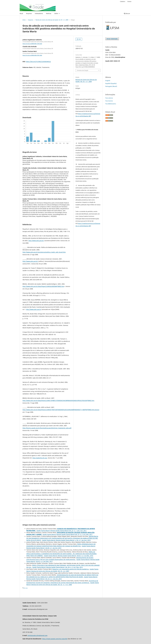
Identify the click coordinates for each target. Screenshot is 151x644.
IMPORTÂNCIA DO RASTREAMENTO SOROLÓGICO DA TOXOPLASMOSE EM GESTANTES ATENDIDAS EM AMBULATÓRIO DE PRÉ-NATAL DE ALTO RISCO (62, 538)
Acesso (129, 1)
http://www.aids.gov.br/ (36, 241)
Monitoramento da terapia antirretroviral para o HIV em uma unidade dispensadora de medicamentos (60, 559)
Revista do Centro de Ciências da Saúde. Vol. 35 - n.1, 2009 (52, 20)
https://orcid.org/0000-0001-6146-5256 (32, 44)
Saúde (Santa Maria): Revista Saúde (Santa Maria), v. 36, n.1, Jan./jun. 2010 (66, 540)
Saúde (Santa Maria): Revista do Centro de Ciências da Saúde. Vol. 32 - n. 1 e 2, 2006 (63, 584)
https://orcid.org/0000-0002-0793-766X (32, 55)
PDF (79, 39)
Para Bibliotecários (111, 104)
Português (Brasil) (111, 86)
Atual (21, 13)
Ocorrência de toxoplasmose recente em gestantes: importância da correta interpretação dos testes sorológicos (62, 582)
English (108, 81)
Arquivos (29, 13)
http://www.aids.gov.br (34, 309)
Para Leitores (109, 98)
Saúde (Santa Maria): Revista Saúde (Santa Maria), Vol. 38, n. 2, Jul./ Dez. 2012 (58, 567)
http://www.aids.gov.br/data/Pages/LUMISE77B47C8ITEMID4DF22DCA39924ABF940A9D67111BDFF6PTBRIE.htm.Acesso (61, 410)
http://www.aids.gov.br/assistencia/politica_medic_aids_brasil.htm (44, 252)
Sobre (56, 13)
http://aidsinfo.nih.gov (40, 458)
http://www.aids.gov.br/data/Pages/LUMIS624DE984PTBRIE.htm (43, 286)
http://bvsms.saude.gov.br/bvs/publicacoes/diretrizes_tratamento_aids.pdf (47, 428)
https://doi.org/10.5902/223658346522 (38, 62)
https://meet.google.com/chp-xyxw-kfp (55, 639)
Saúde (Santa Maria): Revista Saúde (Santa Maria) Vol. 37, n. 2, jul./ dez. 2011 (68, 534)
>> (27, 588)
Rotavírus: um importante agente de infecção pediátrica (71, 569)
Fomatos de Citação (83, 70)
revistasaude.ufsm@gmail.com (37, 635)
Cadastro (123, 1)
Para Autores (109, 101)
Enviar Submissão (112, 39)
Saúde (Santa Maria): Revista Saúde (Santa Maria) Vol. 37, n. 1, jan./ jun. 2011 (62, 531)
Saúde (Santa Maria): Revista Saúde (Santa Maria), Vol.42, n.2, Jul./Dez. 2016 (69, 556)
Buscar (127, 13)
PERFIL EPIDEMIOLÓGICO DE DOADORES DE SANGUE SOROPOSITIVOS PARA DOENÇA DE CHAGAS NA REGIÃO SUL (61, 545)
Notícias (49, 13)
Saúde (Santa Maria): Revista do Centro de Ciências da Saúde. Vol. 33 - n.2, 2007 (62, 570)
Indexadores (39, 13)
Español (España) (111, 83)
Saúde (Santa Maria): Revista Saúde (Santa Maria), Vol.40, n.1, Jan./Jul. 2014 (61, 547)
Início (24, 20)
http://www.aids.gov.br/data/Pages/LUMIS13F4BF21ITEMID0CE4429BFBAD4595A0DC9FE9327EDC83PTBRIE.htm (58, 401)
